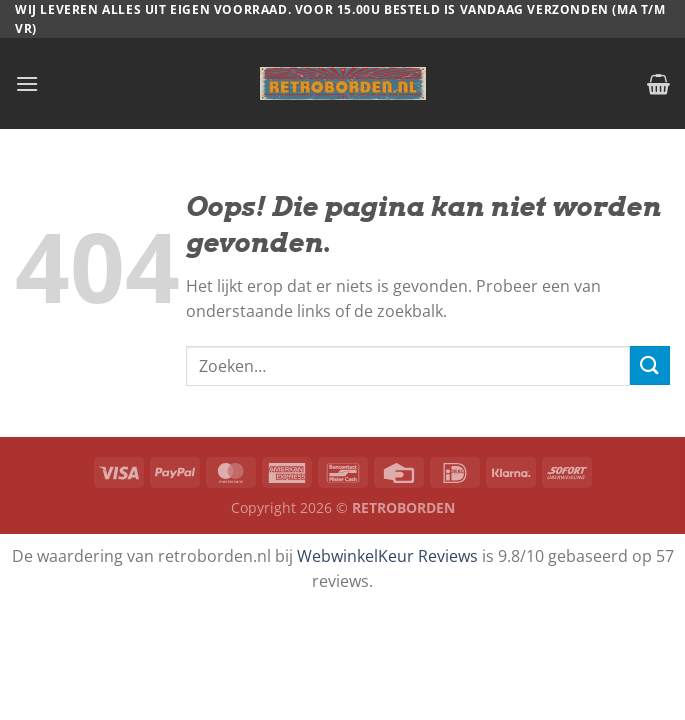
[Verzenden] (650, 365)
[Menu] (27, 83)
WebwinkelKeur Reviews (387, 556)
